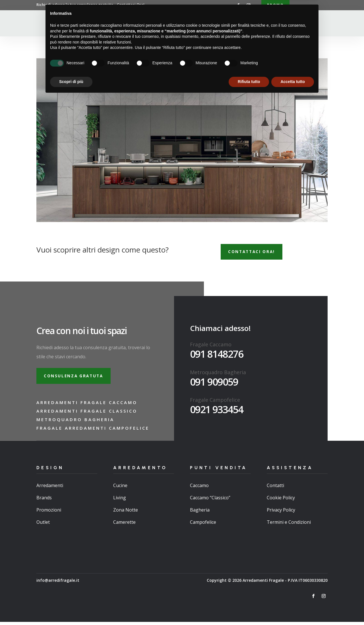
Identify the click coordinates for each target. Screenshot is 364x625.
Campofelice (203, 525)
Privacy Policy (281, 513)
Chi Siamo (142, 24)
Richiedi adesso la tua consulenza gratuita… (90, 5)
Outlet (43, 525)
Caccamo (199, 489)
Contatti (266, 24)
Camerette (124, 525)
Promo (275, 5)
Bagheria (200, 513)
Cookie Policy (281, 501)
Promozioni (49, 513)
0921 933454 (217, 411)
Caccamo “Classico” (210, 501)
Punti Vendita (209, 24)
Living (120, 501)
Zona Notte (126, 513)
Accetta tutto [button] (293, 609)
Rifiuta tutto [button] (249, 609)
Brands (44, 501)
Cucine (120, 489)
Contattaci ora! (254, 253)
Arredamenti (173, 24)
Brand (243, 24)
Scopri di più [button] (71, 609)
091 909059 (214, 384)
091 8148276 (217, 356)
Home (120, 24)
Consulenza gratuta (76, 378)
